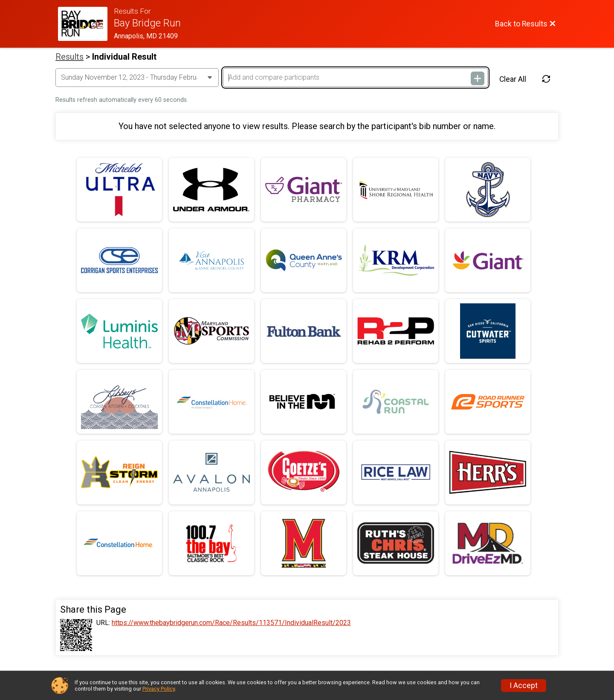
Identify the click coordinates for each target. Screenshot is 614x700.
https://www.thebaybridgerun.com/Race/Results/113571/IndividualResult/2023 (231, 623)
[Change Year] (137, 78)
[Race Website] (86, 24)
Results (70, 57)
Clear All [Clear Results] (513, 79)
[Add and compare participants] (355, 78)
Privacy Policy (159, 689)
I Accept (524, 686)
